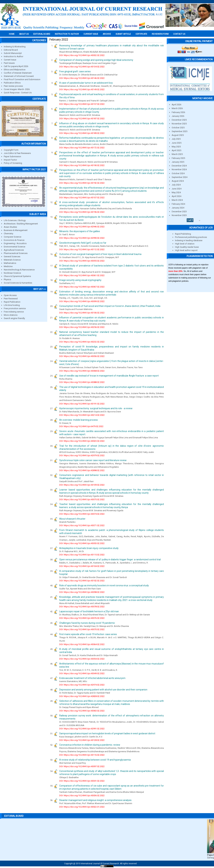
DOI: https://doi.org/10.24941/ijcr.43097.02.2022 (82, 766)
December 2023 (179, 211)
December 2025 (179, 120)
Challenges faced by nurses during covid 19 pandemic (87, 623)
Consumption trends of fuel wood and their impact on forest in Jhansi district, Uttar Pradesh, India (110, 306)
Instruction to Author (13, 56)
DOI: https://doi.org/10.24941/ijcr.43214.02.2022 (82, 415)
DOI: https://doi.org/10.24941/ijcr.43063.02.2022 (82, 711)
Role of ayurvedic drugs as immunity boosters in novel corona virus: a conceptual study (104, 585)
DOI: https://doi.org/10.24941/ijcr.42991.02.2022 (82, 729)
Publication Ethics (12, 83)
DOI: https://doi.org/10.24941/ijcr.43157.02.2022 (82, 104)
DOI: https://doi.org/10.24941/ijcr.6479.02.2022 (81, 426)
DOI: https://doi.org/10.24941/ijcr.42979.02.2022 (82, 455)
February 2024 (178, 204)
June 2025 (177, 143)
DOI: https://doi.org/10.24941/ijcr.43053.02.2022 (82, 543)
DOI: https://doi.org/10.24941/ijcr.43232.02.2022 (82, 342)
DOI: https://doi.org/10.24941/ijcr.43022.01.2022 (82, 807)
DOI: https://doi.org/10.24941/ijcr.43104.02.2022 (82, 566)
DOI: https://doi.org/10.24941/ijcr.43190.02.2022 (82, 165)
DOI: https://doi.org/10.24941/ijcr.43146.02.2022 (82, 78)
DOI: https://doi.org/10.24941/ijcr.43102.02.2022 (82, 581)
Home (12, 34)
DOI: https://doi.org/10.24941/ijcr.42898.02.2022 (82, 470)
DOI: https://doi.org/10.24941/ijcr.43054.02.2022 (82, 659)
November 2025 (179, 124)
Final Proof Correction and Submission (22, 79)
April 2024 (176, 196)
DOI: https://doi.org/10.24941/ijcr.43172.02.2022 (82, 148)
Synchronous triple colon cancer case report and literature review (93, 460)
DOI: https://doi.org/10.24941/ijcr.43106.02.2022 (82, 313)
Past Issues (9, 63)
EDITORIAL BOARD (42, 34)
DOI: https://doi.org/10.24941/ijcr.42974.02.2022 (82, 685)
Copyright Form (11, 150)
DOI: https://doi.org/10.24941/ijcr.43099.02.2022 (82, 301)
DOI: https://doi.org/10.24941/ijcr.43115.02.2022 (82, 555)
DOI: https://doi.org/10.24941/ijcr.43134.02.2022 (82, 67)
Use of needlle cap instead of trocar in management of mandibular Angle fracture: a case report (109, 376)
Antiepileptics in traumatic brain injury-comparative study (89, 548)
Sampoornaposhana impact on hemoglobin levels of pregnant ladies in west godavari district (107, 733)
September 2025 (180, 131)
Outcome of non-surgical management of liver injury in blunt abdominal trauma (100, 254)
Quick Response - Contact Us (18, 93)
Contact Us (179, 34)
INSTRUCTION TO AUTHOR (67, 34)
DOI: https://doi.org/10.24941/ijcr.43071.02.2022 (82, 525)
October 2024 (178, 173)
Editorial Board (11, 50)
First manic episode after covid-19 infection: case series (88, 634)
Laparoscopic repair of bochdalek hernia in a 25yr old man (89, 611)
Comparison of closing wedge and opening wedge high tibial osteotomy (96, 60)
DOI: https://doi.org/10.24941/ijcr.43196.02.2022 (82, 212)
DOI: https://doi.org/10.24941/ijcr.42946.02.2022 (82, 227)
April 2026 (176, 105)
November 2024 (179, 169)
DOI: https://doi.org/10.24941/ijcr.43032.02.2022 (82, 55)
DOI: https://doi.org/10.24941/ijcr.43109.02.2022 (82, 485)
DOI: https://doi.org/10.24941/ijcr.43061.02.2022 (82, 275)
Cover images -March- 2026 (17, 89)
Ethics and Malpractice (15, 70)
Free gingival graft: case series (75, 71)
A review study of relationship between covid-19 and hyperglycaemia (95, 760)
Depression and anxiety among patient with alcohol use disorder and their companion (103, 690)
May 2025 (176, 147)
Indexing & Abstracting (15, 47)
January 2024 (178, 208)
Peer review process (13, 86)
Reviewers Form (160, 34)
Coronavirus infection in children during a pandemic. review (90, 745)
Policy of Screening (13, 163)
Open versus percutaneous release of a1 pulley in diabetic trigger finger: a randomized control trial (110, 560)
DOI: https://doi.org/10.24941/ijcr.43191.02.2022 (82, 404)
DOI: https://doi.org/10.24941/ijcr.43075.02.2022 (82, 499)
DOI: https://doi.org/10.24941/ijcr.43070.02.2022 (82, 629)
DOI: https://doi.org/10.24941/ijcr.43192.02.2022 (82, 183)
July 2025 (176, 139)
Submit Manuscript (13, 53)
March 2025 (177, 154)
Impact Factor (10, 160)
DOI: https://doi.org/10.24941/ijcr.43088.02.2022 (82, 382)
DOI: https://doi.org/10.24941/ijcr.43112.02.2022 (82, 249)
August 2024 (178, 181)
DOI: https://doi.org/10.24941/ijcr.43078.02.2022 (82, 607)
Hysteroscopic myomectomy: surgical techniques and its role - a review (96, 408)
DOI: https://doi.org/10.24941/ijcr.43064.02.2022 (82, 644)
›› (200, 220)
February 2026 (178, 112)
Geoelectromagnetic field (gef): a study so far (83, 243)
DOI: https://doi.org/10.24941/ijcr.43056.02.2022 (82, 356)
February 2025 (178, 158)
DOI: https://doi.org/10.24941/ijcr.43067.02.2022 (82, 287)
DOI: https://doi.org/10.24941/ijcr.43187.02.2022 (82, 119)
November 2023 (179, 215)
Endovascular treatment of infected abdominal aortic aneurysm (92, 678)
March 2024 (177, 200)
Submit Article (123, 34)
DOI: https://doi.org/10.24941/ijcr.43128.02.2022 (82, 740)
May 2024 (176, 192)
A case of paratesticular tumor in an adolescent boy (86, 83)
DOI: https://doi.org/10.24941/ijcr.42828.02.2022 (82, 696)
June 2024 (177, 189)
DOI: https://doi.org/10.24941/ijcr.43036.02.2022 (82, 795)
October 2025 (178, 128)
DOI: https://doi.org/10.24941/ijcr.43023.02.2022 (82, 441)
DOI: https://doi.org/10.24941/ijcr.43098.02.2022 (82, 592)
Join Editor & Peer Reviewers (17, 153)
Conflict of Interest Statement (18, 73)
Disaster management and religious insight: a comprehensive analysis (95, 800)
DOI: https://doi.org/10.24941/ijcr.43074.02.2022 (82, 514)
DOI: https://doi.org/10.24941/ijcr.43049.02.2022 (82, 673)
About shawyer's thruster (72, 519)
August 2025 (178, 135)
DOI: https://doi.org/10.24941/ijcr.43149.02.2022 (82, 89)
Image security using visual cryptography (80, 280)
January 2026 (178, 116)
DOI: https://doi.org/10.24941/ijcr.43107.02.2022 (82, 198)
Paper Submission (12, 156)
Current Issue (91, 34)
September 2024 (180, 177)
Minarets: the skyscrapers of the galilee (80, 231)
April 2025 (176, 150)
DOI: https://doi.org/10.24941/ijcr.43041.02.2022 (82, 781)
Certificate (141, 34)
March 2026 (177, 108)
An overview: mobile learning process (79, 420)
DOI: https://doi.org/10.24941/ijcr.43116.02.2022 (82, 755)
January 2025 (178, 162)
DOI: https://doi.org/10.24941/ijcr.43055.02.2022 (82, 261)
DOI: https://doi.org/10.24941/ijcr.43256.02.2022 (82, 327)
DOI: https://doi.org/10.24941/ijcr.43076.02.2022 (82, 618)
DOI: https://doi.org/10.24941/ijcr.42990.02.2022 (82, 238)
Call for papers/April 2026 (16, 66)
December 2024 (179, 166)
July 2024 (176, 185)
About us (24, 34)
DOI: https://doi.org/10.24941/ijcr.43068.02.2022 (82, 371)
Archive (107, 34)
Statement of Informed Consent (19, 76)
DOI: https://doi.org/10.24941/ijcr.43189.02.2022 (82, 133)
